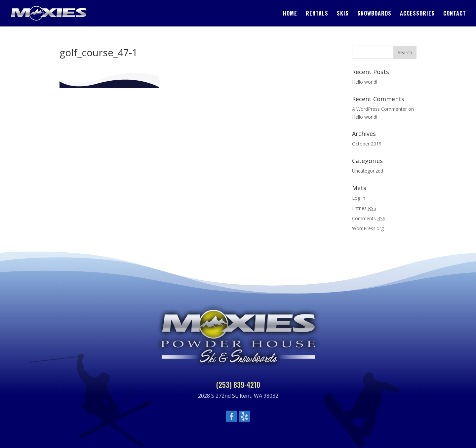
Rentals (317, 14)
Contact (455, 14)
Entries (364, 208)
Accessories (417, 14)
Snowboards (374, 14)
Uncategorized (368, 171)
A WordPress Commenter (379, 109)
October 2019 (367, 144)
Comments (369, 218)
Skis (343, 14)
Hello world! (365, 82)
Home (290, 14)
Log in (359, 198)
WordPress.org (368, 228)
